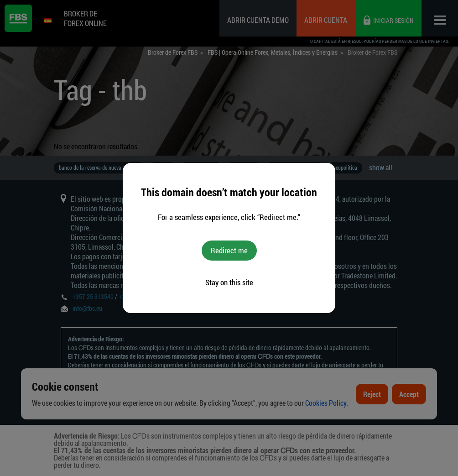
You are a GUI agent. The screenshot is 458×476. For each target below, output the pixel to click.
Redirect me (229, 250)
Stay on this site (229, 282)
